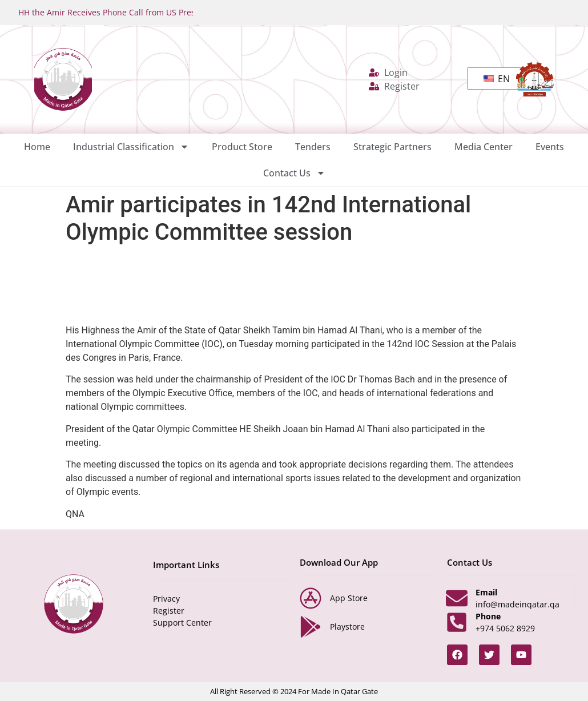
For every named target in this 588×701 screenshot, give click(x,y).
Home (37, 147)
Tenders (313, 147)
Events (550, 147)
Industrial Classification (131, 147)
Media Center (484, 147)
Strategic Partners (392, 147)
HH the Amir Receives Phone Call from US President (120, 12)
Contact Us (294, 173)
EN (497, 79)
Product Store (242, 147)
